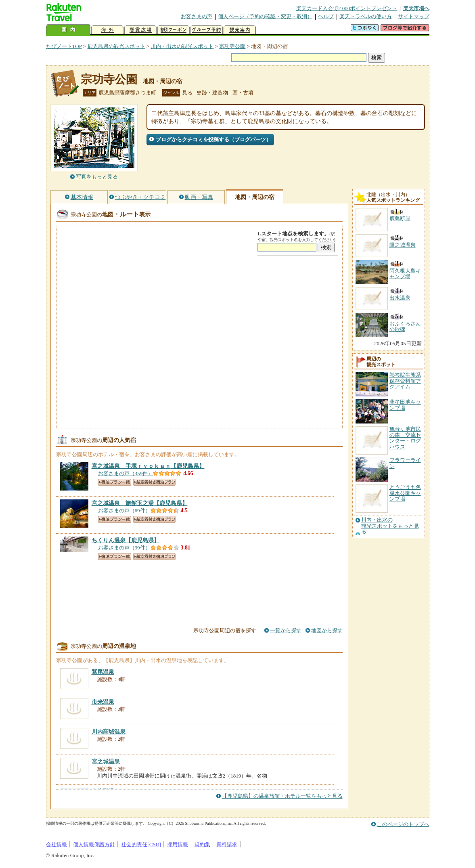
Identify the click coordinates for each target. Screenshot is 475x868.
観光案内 (240, 30)
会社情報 (56, 844)
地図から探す (327, 630)
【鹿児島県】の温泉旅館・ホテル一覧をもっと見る (282, 796)
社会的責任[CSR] (141, 844)
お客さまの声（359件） (126, 473)
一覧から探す (286, 630)
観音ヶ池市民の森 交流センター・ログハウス (405, 438)
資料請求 (227, 844)
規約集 (202, 844)
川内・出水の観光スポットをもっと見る (390, 526)
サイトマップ (414, 16)
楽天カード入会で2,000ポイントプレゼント (347, 8)
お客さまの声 (197, 16)
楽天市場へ (416, 8)
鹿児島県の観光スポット (116, 46)
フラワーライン (405, 463)
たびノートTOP (64, 46)
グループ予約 (207, 30)
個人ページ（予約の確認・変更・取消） (265, 16)
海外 (107, 30)
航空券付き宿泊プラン (154, 482)
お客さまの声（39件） (124, 548)
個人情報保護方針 (94, 844)
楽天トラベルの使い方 (366, 16)
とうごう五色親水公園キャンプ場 (405, 493)
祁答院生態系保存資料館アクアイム (405, 381)
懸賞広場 (140, 30)
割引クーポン (174, 30)
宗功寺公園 (232, 46)
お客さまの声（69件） (124, 511)
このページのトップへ (403, 824)
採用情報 (178, 844)
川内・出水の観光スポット (182, 46)
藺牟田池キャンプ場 (405, 405)
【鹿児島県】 (148, 466)
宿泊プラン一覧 (115, 482)
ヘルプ (326, 16)
